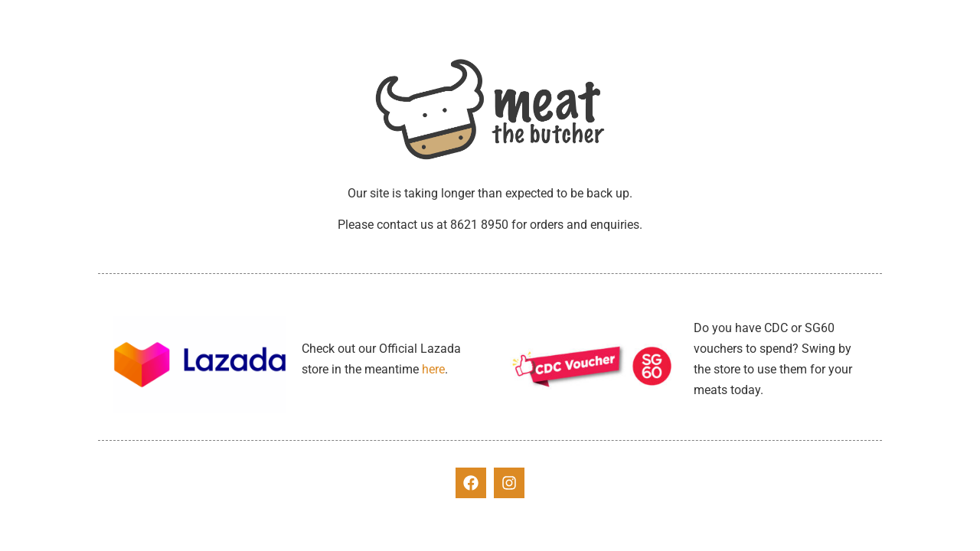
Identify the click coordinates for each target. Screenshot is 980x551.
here (433, 369)
